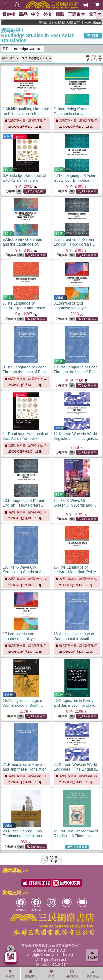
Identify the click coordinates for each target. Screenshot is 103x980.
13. (24, 505)
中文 (35, 14)
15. (24, 572)
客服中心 (31, 974)
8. (74, 308)
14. (75, 505)
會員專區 (93, 974)
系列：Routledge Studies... (23, 49)
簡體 (60, 14)
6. (75, 244)
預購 (7, 136)
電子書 (95, 14)
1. (26, 114)
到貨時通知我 (77, 847)
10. (77, 372)
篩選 (93, 35)
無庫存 (62, 191)
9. (26, 372)
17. (23, 639)
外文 (48, 14)
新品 (23, 14)
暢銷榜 (9, 14)
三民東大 (76, 14)
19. (23, 705)
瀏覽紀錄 (72, 974)
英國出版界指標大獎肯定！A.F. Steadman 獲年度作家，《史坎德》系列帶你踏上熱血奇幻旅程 (78, 23)
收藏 (51, 974)
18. (74, 639)
